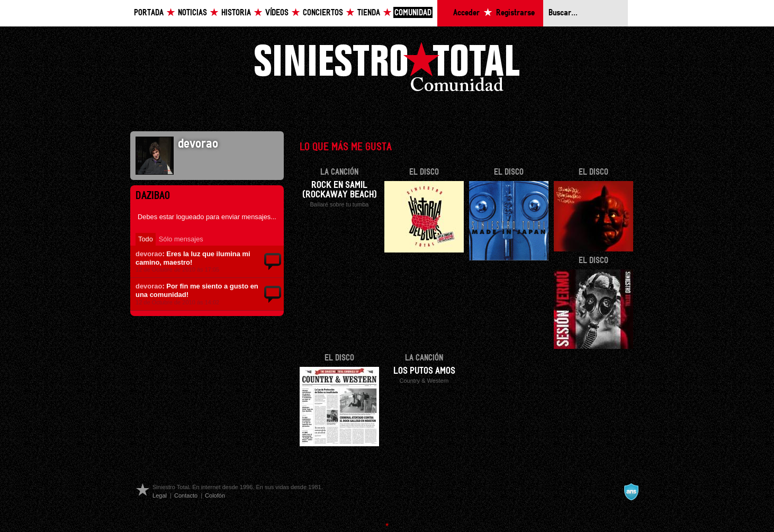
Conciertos (323, 13)
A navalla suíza (631, 492)
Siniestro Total (387, 70)
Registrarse (515, 13)
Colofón (215, 495)
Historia (236, 13)
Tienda (369, 13)
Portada (149, 13)
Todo (146, 239)
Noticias (192, 13)
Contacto (186, 495)
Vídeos (277, 13)
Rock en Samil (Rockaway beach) (340, 190)
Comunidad (413, 13)
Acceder (466, 13)
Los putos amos (424, 371)
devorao (149, 254)
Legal (160, 495)
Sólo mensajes (181, 239)
